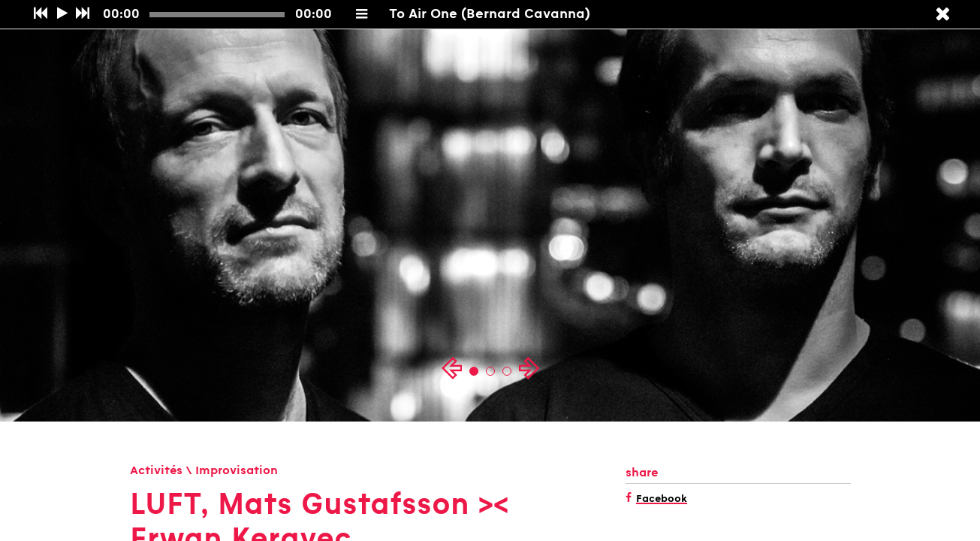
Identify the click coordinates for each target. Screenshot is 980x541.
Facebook (662, 500)
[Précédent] (40, 14)
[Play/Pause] (62, 14)
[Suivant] (82, 14)
